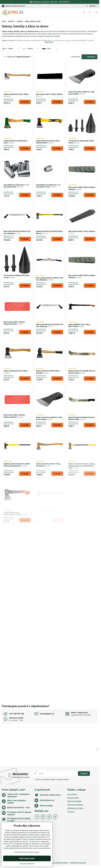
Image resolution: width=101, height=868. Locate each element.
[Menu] (96, 12)
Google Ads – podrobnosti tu (30, 842)
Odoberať (84, 774)
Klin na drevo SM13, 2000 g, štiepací (49, 94)
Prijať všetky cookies (27, 858)
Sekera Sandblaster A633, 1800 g (16, 94)
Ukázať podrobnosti (27, 864)
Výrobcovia (89, 57)
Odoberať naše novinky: (21, 777)
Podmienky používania (78, 863)
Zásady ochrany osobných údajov (56, 863)
